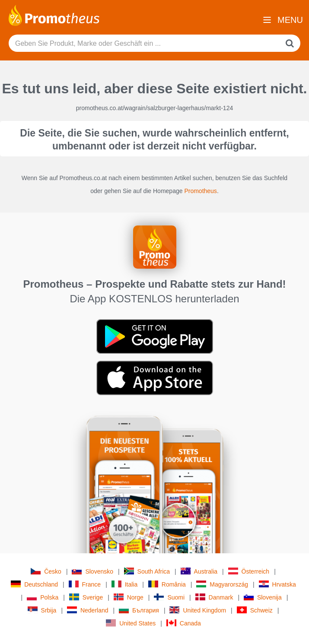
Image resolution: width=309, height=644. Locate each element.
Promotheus (200, 191)
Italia (125, 584)
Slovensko (92, 571)
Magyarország (222, 584)
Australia (199, 571)
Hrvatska (277, 584)
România (167, 584)
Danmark (214, 597)
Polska (43, 597)
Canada (184, 623)
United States (131, 623)
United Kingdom (198, 610)
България (139, 610)
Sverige (86, 597)
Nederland (88, 610)
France (85, 584)
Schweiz (255, 610)
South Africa (147, 571)
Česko (46, 571)
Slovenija (263, 597)
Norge (129, 597)
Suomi (169, 597)
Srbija (42, 610)
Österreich (249, 571)
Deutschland (34, 584)
